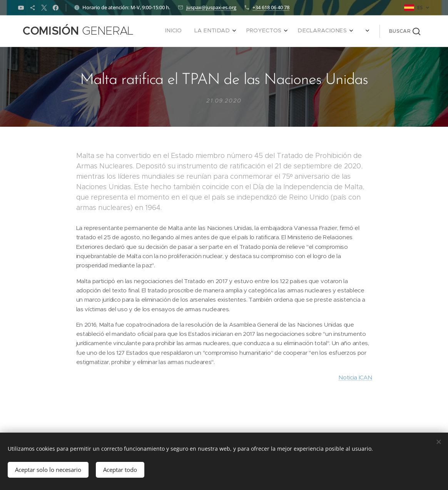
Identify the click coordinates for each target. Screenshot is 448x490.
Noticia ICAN (355, 378)
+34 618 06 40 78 (271, 7)
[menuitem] (288, 31)
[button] (405, 31)
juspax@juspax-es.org (211, 7)
